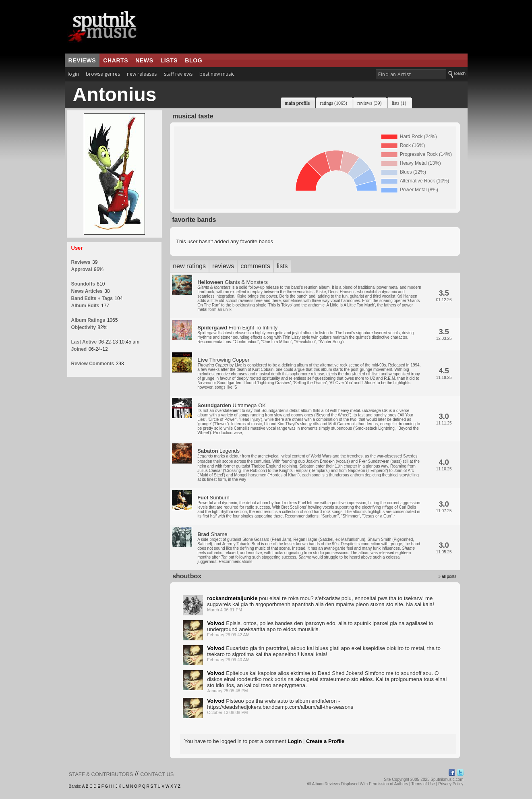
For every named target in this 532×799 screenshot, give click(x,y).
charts (116, 60)
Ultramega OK (309, 419)
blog (194, 60)
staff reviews (178, 74)
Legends (308, 465)
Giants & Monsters (309, 295)
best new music (217, 74)
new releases (142, 74)
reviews (82, 60)
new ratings (189, 266)
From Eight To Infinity (305, 334)
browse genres (103, 74)
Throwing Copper (309, 373)
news (144, 60)
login (73, 74)
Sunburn (309, 506)
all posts (449, 576)
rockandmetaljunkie (232, 598)
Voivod (216, 623)
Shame (309, 548)
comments (255, 266)
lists (169, 60)
